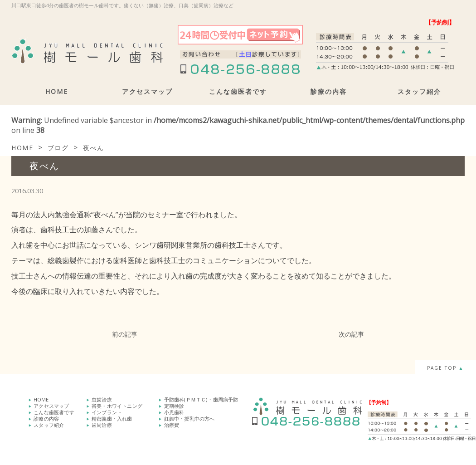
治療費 (172, 425)
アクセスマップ (147, 91)
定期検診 (174, 406)
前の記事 (125, 334)
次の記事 (351, 334)
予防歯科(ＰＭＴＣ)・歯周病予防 (201, 399)
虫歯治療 (102, 399)
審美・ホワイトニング (117, 406)
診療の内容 (329, 91)
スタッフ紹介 (419, 91)
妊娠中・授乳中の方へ (189, 418)
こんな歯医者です (238, 91)
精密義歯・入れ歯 (112, 418)
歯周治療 (102, 425)
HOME (57, 91)
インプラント (107, 412)
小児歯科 (174, 412)
